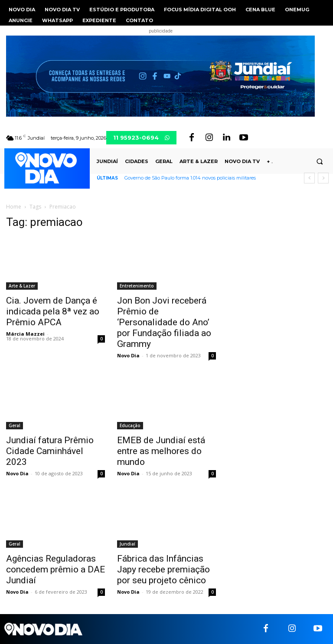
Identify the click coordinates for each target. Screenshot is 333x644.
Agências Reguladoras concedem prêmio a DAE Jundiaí (55, 569)
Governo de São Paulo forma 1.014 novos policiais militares (190, 178)
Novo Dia (128, 355)
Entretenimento (137, 286)
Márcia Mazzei (25, 334)
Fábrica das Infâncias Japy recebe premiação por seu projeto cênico (163, 569)
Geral (15, 425)
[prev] (309, 178)
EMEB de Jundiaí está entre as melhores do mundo (161, 451)
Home (14, 207)
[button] (320, 161)
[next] (323, 178)
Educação (130, 425)
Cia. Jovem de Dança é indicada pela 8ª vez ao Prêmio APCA (53, 311)
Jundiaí (127, 544)
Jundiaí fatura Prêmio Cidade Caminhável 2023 (50, 451)
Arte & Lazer (22, 286)
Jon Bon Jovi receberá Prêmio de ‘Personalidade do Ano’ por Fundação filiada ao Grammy (164, 322)
